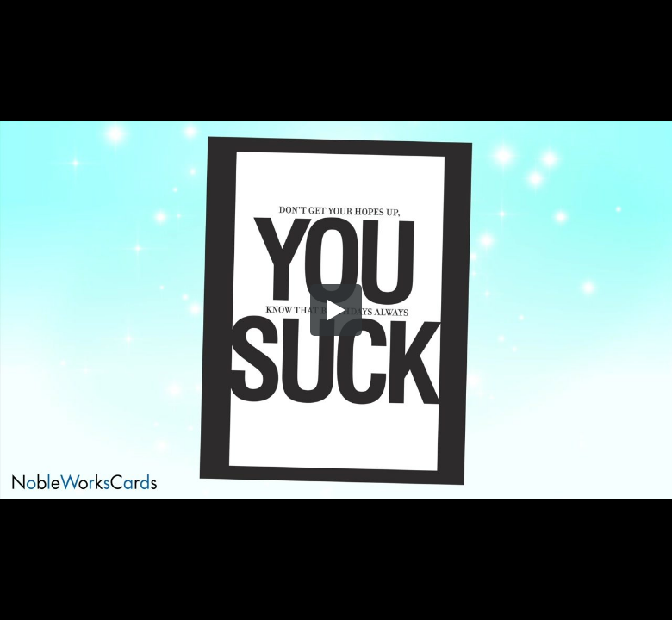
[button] (336, 310)
